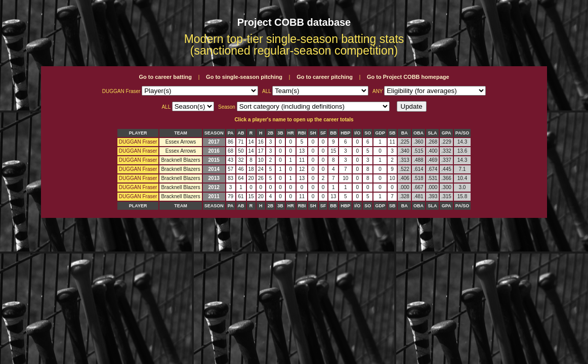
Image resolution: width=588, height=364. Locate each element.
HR (291, 133)
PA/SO (462, 133)
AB (241, 133)
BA (405, 133)
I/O (357, 133)
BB (333, 133)
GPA (447, 133)
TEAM (181, 133)
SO (368, 133)
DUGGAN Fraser (138, 142)
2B (271, 133)
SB (392, 133)
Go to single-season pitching (244, 77)
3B (280, 133)
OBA (418, 133)
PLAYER (138, 133)
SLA (433, 133)
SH (313, 133)
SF (323, 133)
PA (231, 133)
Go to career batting (165, 77)
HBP (345, 133)
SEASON (214, 133)
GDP (380, 133)
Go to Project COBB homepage (408, 77)
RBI (302, 133)
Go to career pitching (325, 77)
